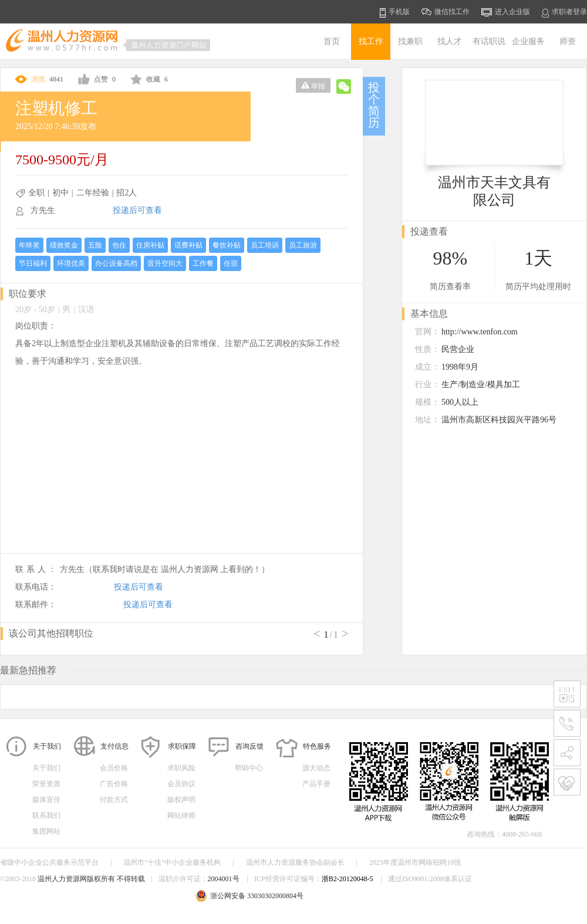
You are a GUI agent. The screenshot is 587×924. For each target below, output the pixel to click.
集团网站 (46, 831)
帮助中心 (249, 768)
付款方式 (114, 800)
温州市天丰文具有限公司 (494, 191)
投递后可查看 (137, 210)
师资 (568, 41)
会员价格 (114, 768)
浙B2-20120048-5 (348, 879)
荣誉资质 (46, 784)
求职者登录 (564, 13)
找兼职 (410, 41)
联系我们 (46, 815)
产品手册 (316, 784)
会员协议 (181, 784)
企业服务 (528, 41)
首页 (332, 41)
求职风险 (181, 768)
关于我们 (46, 768)
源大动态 (316, 768)
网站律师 (181, 815)
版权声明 (181, 800)
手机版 (395, 13)
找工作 (371, 41)
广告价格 (114, 784)
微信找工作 (446, 12)
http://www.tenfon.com (480, 332)
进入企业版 (506, 12)
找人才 (450, 41)
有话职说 (489, 41)
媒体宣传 (46, 800)
